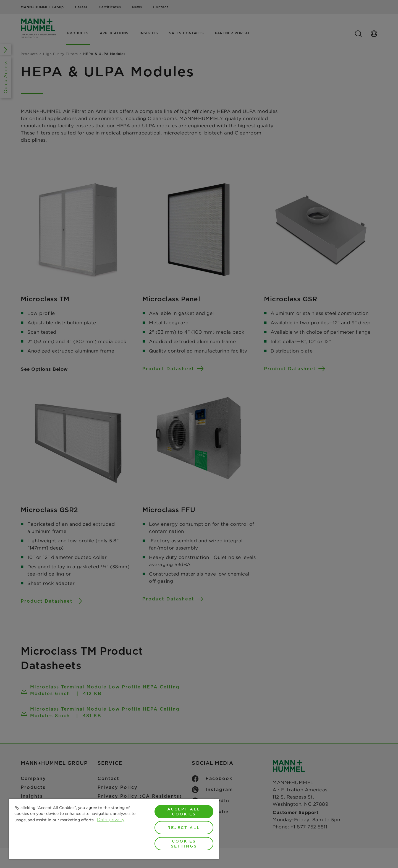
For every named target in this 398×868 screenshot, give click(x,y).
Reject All (184, 828)
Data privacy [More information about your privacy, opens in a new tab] (111, 820)
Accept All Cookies (184, 812)
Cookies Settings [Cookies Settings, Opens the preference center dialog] (184, 844)
